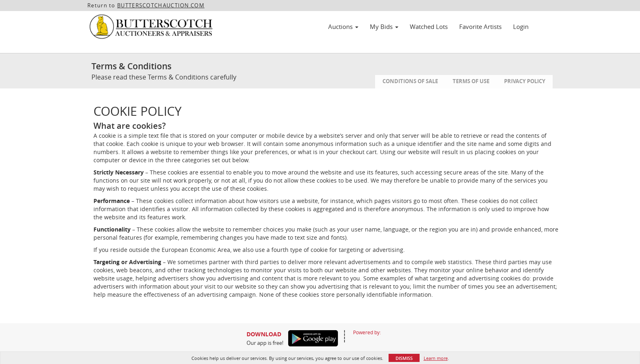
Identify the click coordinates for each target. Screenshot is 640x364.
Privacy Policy (525, 81)
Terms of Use (471, 81)
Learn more (436, 358)
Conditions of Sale (410, 81)
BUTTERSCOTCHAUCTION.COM (161, 5)
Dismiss (404, 358)
